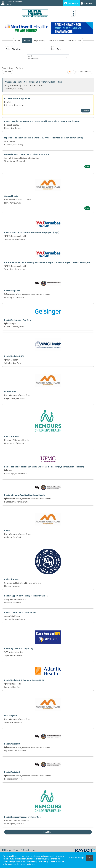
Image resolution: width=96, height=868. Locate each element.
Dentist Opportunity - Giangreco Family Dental (26, 596)
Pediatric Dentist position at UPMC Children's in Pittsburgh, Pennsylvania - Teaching (44, 467)
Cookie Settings (76, 858)
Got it (90, 858)
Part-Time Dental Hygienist (17, 98)
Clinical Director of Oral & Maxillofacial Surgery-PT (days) (32, 232)
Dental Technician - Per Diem (18, 320)
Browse (27, 40)
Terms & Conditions (24, 850)
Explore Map (40, 40)
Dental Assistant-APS (14, 356)
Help (6, 850)
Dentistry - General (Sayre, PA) (19, 648)
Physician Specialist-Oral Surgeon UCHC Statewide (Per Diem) (34, 82)
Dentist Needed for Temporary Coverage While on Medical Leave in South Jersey (42, 121)
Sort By (7, 72)
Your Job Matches (56, 40)
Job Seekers (71, 3)
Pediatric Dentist (12, 436)
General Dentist (12, 196)
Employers (87, 3)
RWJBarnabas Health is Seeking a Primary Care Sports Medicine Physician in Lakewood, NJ (47, 262)
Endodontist (10, 391)
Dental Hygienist (12, 291)
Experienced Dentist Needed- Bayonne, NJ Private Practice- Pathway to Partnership (44, 138)
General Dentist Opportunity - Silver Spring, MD (26, 154)
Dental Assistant (12, 744)
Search (17, 40)
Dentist (8, 530)
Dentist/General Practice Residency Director (25, 495)
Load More (48, 832)
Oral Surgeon (10, 716)
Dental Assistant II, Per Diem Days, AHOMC (24, 680)
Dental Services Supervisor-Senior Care (23, 817)
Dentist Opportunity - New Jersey (20, 612)
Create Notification (83, 72)
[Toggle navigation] (73, 13)
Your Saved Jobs (75, 40)
